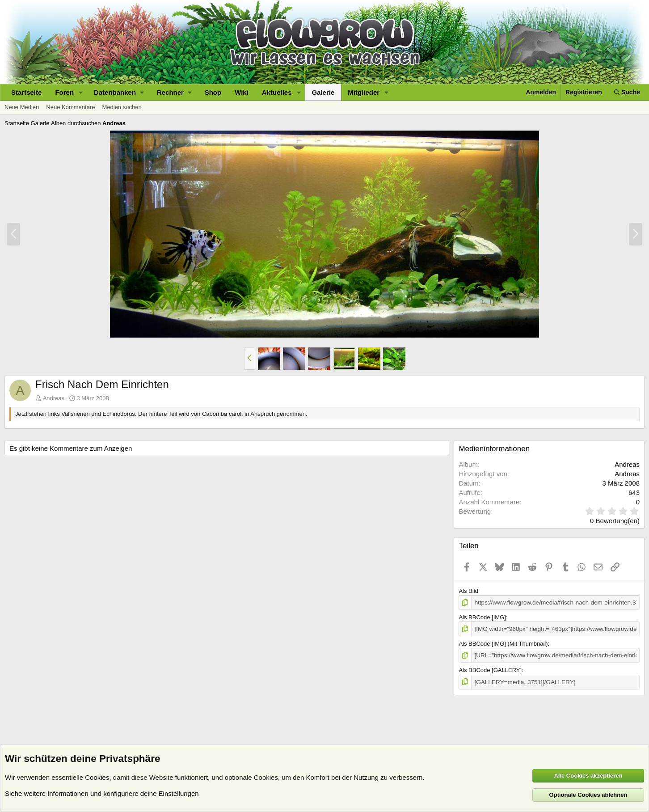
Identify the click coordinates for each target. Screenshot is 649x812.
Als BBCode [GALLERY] (490, 669)
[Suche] (627, 92)
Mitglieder (364, 92)
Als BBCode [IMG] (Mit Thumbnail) (503, 643)
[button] (81, 92)
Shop (213, 92)
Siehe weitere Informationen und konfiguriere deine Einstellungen (102, 793)
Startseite (26, 92)
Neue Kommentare (70, 107)
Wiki (242, 92)
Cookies (97, 777)
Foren (64, 92)
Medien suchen (122, 107)
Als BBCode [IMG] (482, 617)
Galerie (323, 92)
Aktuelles (277, 92)
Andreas (54, 398)
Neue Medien (22, 107)
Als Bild (468, 591)
